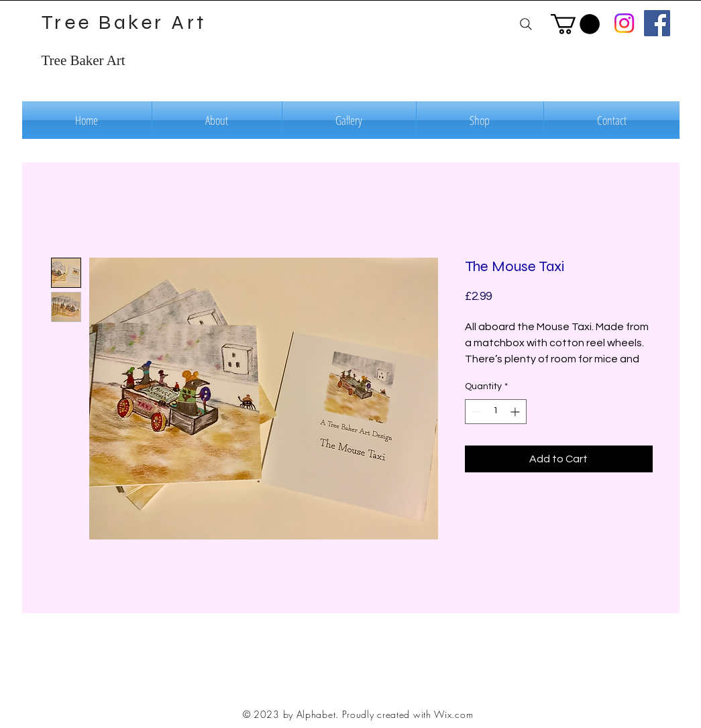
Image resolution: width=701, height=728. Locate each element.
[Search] (526, 24)
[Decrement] (475, 412)
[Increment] (516, 412)
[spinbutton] (496, 412)
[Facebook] (657, 23)
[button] (575, 24)
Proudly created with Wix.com (408, 714)
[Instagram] (624, 23)
